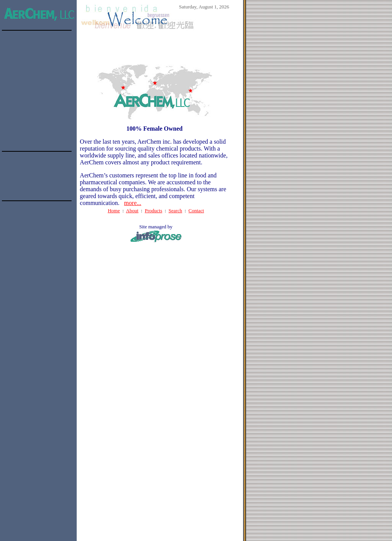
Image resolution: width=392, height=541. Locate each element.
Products (154, 211)
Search (175, 211)
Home (114, 211)
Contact (196, 211)
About (132, 211)
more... (133, 203)
